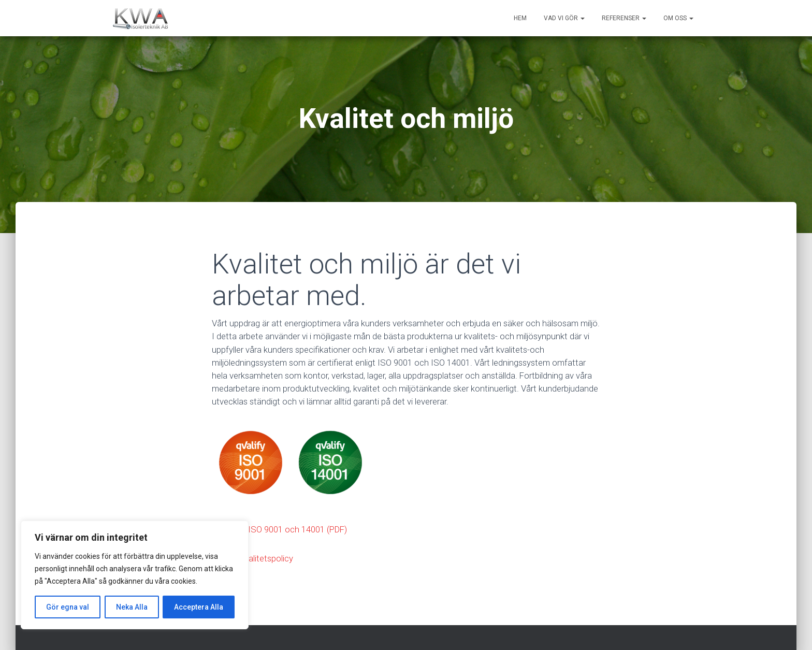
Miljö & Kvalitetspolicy (252, 558)
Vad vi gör (564, 18)
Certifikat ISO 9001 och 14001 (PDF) (279, 529)
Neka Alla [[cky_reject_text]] (132, 607)
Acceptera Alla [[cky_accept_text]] (199, 607)
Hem (520, 18)
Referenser (624, 18)
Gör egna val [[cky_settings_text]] (68, 607)
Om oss (678, 18)
